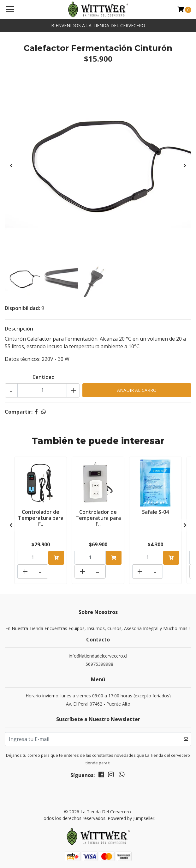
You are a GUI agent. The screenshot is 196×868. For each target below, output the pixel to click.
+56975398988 (98, 664)
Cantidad (44, 377)
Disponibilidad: (22, 308)
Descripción (19, 329)
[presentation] (11, 166)
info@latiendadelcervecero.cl (98, 656)
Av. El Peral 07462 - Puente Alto (98, 704)
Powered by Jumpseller (131, 818)
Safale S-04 (155, 512)
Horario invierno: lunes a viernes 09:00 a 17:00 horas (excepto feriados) (98, 696)
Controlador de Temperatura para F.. (41, 518)
